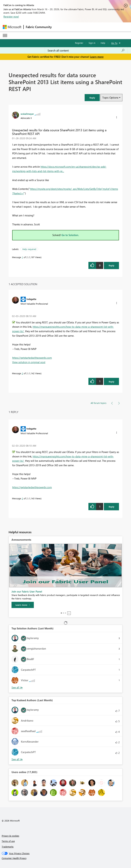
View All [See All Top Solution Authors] (17, 688)
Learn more (97, 57)
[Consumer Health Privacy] (66, 858)
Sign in (92, 43)
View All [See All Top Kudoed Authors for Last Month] (17, 759)
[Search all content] (86, 50)
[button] (92, 98)
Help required (29, 249)
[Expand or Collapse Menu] (5, 35)
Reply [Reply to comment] (112, 382)
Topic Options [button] (110, 98)
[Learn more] (23, 605)
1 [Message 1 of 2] (22, 257)
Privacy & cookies (10, 836)
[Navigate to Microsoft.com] (12, 27)
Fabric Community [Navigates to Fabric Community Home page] (39, 27)
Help (103, 43)
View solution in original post (29, 362)
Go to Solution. (70, 235)
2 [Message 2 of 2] (22, 373)
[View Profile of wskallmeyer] (27, 114)
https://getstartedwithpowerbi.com (32, 358)
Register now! (11, 17)
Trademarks (8, 847)
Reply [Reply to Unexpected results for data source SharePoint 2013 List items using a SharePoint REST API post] (112, 265)
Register (79, 43)
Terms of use (8, 841)
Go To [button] (114, 43)
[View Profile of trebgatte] (31, 299)
